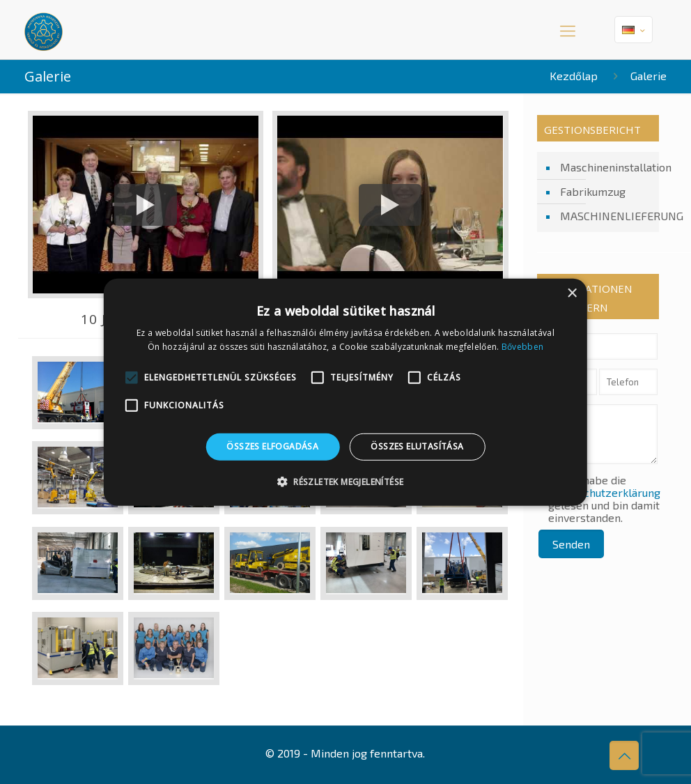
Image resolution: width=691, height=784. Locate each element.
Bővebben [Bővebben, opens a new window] (522, 347)
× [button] (572, 293)
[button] (346, 482)
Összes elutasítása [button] (417, 446)
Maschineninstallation (606, 167)
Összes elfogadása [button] (272, 446)
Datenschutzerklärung (604, 492)
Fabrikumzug (593, 191)
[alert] (345, 392)
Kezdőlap (574, 76)
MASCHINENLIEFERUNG (606, 216)
